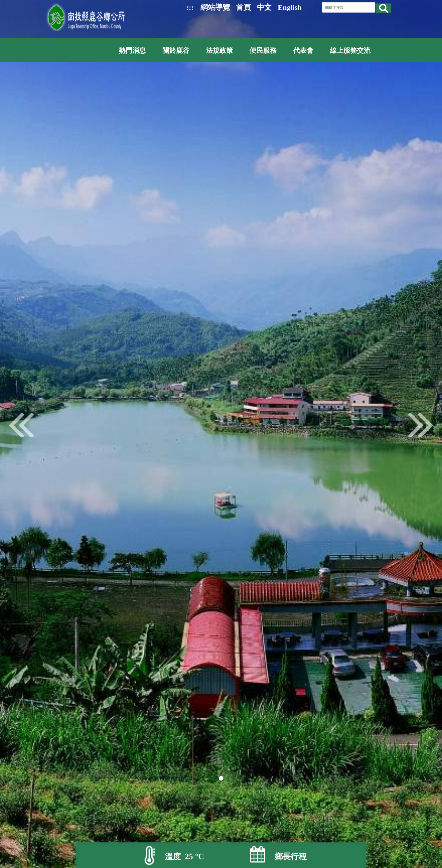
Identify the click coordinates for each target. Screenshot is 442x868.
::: (190, 7)
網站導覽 (215, 7)
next (421, 425)
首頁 (243, 7)
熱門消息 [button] (132, 51)
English (290, 7)
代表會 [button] (303, 51)
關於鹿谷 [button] (176, 51)
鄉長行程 (291, 857)
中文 (264, 7)
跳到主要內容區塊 (3, 3)
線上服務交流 (350, 51)
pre (21, 425)
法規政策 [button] (219, 51)
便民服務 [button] (263, 51)
